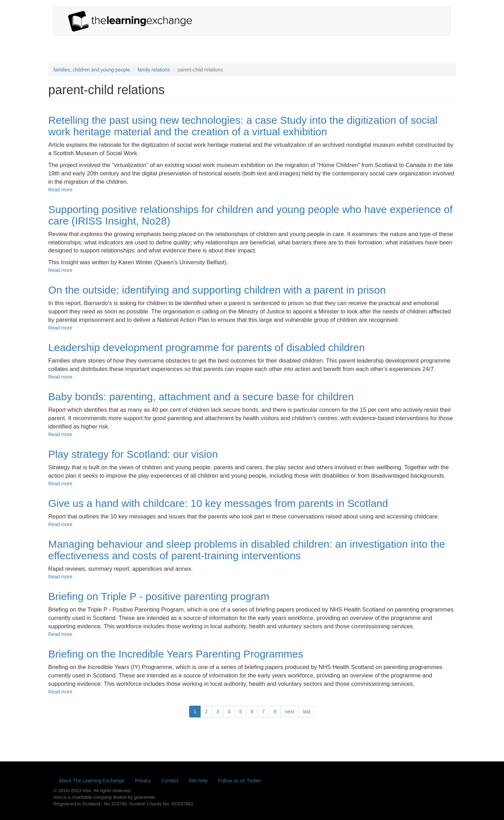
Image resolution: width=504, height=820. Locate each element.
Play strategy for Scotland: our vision (133, 454)
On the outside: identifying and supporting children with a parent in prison (217, 290)
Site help (198, 781)
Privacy (143, 781)
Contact (170, 781)
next (289, 712)
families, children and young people (92, 70)
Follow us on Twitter (239, 781)
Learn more (164, 815)
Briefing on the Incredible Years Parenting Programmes (176, 654)
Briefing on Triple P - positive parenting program (159, 596)
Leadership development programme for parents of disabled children (207, 347)
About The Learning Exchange (92, 781)
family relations (154, 70)
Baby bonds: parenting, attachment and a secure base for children (201, 397)
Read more (60, 190)
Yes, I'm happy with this (421, 810)
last (307, 712)
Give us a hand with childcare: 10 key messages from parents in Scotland (218, 503)
